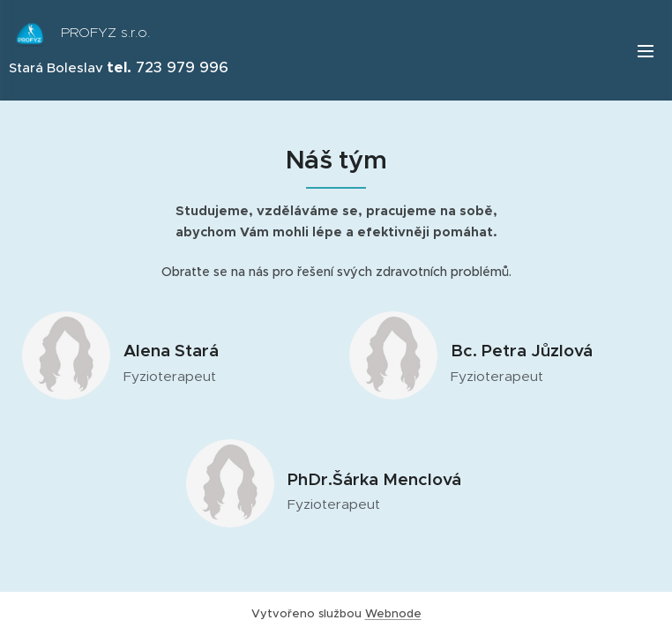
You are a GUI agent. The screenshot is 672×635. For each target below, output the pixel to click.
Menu (646, 51)
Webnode (393, 613)
